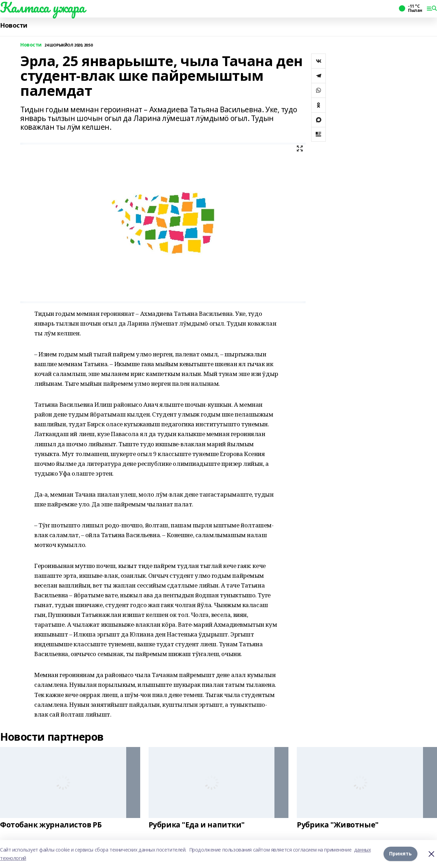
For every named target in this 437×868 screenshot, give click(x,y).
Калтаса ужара (42, 7)
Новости (14, 25)
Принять (400, 854)
